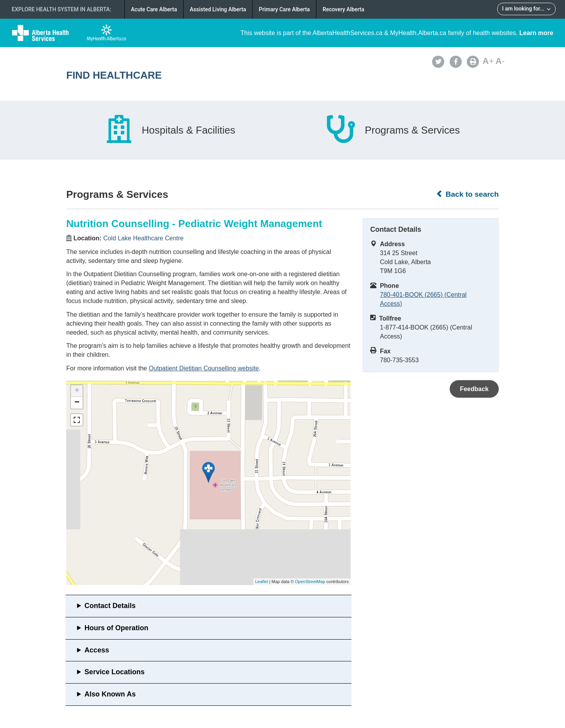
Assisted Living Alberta (218, 9)
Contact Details (110, 606)
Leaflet (262, 582)
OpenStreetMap (310, 582)
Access (97, 650)
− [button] (77, 403)
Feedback (474, 389)
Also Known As (110, 694)
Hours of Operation (117, 628)
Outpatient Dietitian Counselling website (204, 368)
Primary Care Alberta (284, 9)
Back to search (467, 194)
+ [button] (77, 391)
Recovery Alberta (343, 9)
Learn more (536, 33)
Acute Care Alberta (154, 9)
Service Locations (115, 672)
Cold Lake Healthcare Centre (143, 238)
